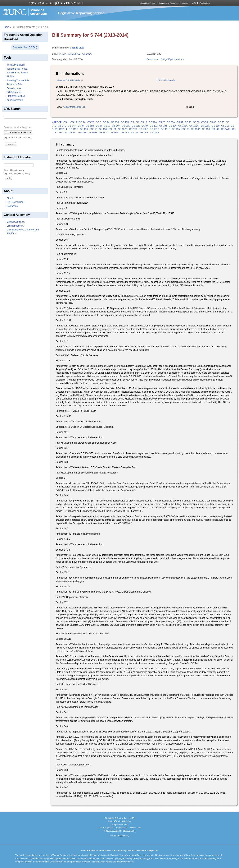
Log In (113, 836)
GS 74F (72, 126)
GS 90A (116, 126)
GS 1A (74, 122)
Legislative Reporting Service (81, 13)
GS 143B (226, 129)
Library (185, 3)
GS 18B (125, 122)
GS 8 (99, 122)
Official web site (16, 222)
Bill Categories (14, 92)
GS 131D (154, 129)
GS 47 (180, 122)
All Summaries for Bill (74, 107)
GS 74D (62, 126)
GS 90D (126, 126)
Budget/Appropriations (172, 59)
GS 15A (115, 122)
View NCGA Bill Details (70, 81)
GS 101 (154, 126)
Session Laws (14, 88)
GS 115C (73, 129)
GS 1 (66, 122)
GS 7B (91, 122)
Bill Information (15, 226)
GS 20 (162, 122)
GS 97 (145, 126)
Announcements (15, 100)
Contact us (12, 206)
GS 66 (213, 122)
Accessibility (123, 836)
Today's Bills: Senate (17, 73)
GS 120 (103, 129)
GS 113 (225, 126)
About (10, 198)
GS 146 (63, 133)
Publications (205, 3)
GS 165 (144, 133)
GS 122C (123, 129)
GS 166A (154, 133)
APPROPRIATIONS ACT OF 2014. (74, 54)
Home (6, 27)
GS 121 (112, 129)
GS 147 (73, 133)
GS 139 (206, 129)
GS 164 (135, 133)
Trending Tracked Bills (18, 81)
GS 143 (216, 129)
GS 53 (196, 122)
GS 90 (107, 126)
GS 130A (143, 129)
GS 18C (135, 122)
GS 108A (183, 126)
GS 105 (163, 126)
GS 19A (153, 122)
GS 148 (82, 133)
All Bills (10, 76)
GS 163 (125, 133)
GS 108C (194, 126)
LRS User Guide (15, 202)
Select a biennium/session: (18, 127)
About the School (148, 3)
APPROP (57, 122)
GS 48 (188, 122)
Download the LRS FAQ (25, 47)
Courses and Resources (169, 3)
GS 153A (104, 133)
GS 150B (93, 133)
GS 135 (176, 129)
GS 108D (205, 126)
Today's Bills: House (17, 69)
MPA (194, 3)
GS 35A (171, 122)
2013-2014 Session (166, 81)
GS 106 (173, 126)
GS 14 (106, 122)
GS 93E (136, 126)
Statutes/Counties (16, 96)
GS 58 (205, 122)
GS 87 (99, 126)
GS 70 (221, 122)
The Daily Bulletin (16, 65)
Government (153, 59)
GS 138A (196, 129)
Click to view (77, 48)
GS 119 (93, 129)
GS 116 (84, 129)
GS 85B (90, 126)
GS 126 (133, 129)
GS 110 (216, 126)
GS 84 (81, 126)
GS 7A (82, 122)
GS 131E (166, 129)
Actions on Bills (14, 84)
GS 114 (63, 129)
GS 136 (185, 129)
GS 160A (115, 133)
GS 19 (144, 122)
